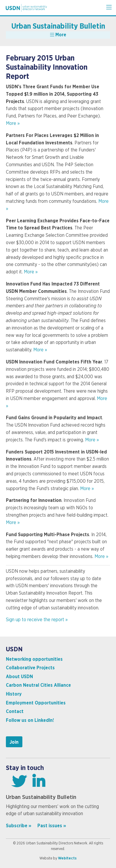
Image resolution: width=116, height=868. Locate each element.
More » (13, 123)
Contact (15, 712)
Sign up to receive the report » (37, 620)
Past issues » (52, 826)
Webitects (67, 858)
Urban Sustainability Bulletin (58, 26)
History (14, 694)
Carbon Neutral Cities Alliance (38, 685)
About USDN (19, 677)
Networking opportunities (34, 659)
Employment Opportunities (36, 703)
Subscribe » (19, 826)
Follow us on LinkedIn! (30, 720)
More (58, 35)
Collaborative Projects (30, 668)
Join (14, 742)
